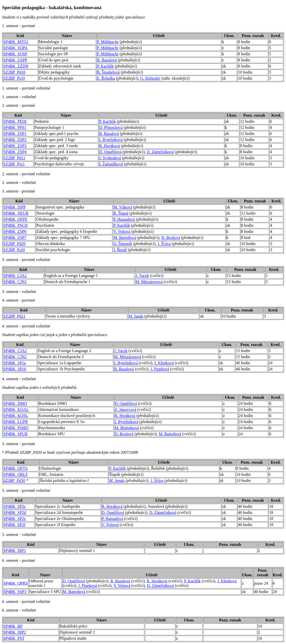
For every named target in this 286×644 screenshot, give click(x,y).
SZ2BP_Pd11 (14, 158)
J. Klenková (164, 363)
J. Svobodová (110, 158)
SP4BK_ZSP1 (15, 134)
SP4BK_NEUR (16, 213)
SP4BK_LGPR (16, 422)
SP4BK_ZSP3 (15, 146)
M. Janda (136, 316)
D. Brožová (171, 238)
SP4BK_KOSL (16, 416)
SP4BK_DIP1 (15, 551)
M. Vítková (123, 207)
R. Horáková (110, 146)
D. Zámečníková (160, 152)
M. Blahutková (127, 428)
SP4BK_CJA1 (15, 276)
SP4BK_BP (13, 626)
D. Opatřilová (110, 152)
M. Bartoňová (125, 238)
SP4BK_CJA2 (15, 351)
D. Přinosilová (111, 127)
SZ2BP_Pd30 (14, 481)
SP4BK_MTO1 (16, 42)
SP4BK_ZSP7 (15, 238)
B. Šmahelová (108, 72)
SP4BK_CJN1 (15, 282)
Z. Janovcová (125, 410)
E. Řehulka (106, 78)
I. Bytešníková (111, 140)
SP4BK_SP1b (15, 369)
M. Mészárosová (149, 282)
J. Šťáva (164, 244)
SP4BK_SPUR (15, 434)
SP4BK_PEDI (15, 121)
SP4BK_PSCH (15, 225)
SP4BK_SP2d (15, 512)
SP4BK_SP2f (14, 525)
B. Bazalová (107, 60)
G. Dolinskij (150, 78)
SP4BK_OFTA (16, 468)
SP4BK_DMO (15, 403)
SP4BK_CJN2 (15, 357)
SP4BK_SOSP (15, 54)
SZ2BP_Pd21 (14, 316)
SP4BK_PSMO (16, 428)
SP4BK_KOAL (16, 410)
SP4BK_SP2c (15, 506)
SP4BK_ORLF (16, 474)
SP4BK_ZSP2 (15, 140)
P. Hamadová (124, 219)
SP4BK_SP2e (15, 519)
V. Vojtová (122, 231)
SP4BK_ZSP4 (15, 152)
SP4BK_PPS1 (15, 127)
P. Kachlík (105, 66)
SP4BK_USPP (15, 60)
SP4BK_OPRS (15, 583)
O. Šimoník (123, 244)
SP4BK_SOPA (15, 48)
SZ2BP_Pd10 (14, 72)
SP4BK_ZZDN (16, 66)
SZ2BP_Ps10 (14, 78)
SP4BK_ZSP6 (15, 231)
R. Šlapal (121, 213)
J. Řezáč (120, 250)
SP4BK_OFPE (15, 219)
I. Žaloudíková (111, 164)
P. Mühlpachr (108, 42)
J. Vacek (142, 276)
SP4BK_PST (14, 638)
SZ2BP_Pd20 (14, 244)
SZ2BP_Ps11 (14, 164)
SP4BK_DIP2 (15, 632)
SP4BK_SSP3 (15, 592)
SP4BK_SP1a (15, 363)
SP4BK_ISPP (14, 207)
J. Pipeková (160, 369)
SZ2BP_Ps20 (14, 250)
